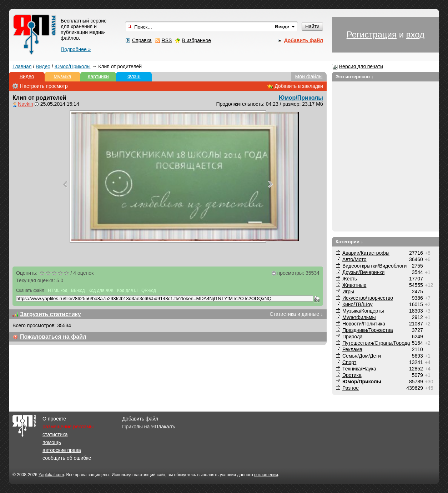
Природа (353, 337)
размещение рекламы (68, 427)
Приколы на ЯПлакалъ (149, 427)
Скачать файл (30, 290)
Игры (348, 292)
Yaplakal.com (51, 475)
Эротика (352, 375)
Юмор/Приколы (73, 66)
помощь (52, 442)
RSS (167, 40)
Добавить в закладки (299, 86)
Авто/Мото (354, 259)
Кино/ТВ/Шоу (358, 304)
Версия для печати (361, 66)
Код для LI (127, 290)
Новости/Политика (364, 324)
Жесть (350, 279)
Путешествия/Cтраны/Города (376, 343)
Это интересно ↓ (355, 77)
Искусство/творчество (368, 298)
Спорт (349, 362)
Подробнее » (76, 49)
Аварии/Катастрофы (366, 253)
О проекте (54, 419)
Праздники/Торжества (368, 330)
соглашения (266, 475)
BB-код (78, 290)
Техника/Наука (359, 369)
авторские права (62, 450)
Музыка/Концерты (363, 311)
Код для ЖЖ (101, 290)
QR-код (149, 290)
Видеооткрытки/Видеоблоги (374, 266)
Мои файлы (309, 76)
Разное (351, 388)
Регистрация (372, 34)
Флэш (134, 76)
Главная (22, 66)
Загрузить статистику (51, 314)
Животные (354, 285)
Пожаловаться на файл (53, 337)
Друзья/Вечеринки (363, 272)
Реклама (352, 349)
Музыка (62, 76)
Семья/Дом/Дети (362, 356)
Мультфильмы (359, 317)
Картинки (98, 76)
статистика (55, 434)
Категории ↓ (349, 242)
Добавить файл (140, 419)
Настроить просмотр (44, 86)
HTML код (57, 290)
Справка (142, 40)
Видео (43, 66)
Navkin (26, 104)
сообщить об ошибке (67, 458)
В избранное (196, 40)
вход (415, 34)
